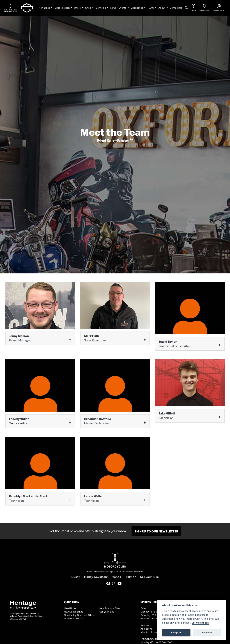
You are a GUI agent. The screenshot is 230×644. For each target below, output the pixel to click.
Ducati (76, 576)
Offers (78, 8)
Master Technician (98, 421)
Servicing (101, 8)
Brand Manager (20, 338)
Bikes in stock (62, 8)
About (162, 8)
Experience (137, 8)
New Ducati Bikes (73, 611)
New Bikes (45, 8)
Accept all (176, 633)
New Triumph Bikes (110, 608)
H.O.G (151, 8)
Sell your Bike (149, 576)
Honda (116, 576)
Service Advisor (20, 421)
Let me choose (200, 623)
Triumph (131, 576)
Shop (88, 8)
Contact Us (176, 8)
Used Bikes (70, 608)
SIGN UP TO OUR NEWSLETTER (156, 531)
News (113, 8)
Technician (167, 415)
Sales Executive (95, 338)
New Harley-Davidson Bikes (79, 614)
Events (123, 8)
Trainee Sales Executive (175, 344)
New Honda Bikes (74, 618)
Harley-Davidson (96, 576)
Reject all (207, 633)
